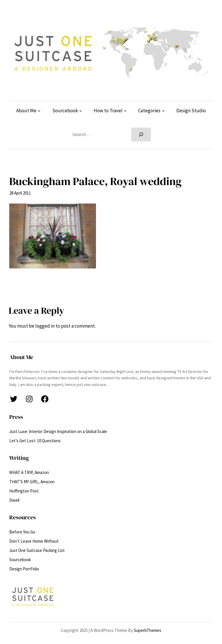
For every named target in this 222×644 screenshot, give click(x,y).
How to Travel (108, 111)
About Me (26, 111)
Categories (149, 111)
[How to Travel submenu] (125, 111)
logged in (45, 326)
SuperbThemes (148, 630)
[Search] (141, 135)
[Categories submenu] (163, 111)
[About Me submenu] (39, 111)
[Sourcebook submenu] (81, 111)
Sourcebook (65, 111)
